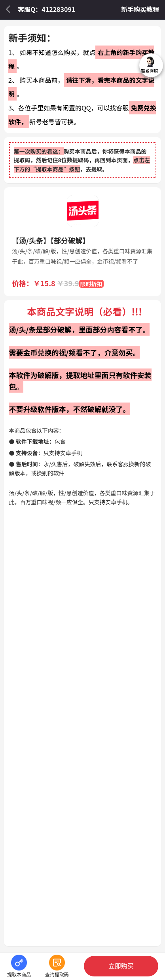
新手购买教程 (140, 9)
